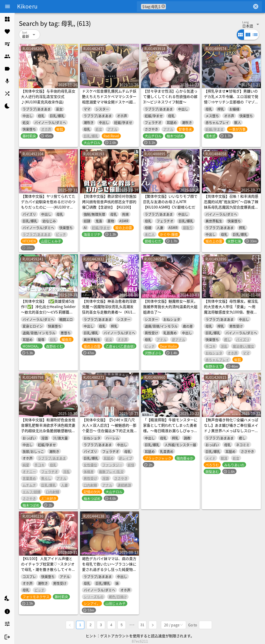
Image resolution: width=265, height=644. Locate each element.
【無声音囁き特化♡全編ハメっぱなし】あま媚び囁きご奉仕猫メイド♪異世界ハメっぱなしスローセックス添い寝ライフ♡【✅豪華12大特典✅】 (231, 431)
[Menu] (8, 6)
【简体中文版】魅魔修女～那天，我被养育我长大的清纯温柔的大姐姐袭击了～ (170, 306)
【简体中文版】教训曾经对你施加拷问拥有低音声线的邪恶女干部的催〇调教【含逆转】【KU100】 (109, 202)
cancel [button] (163, 6)
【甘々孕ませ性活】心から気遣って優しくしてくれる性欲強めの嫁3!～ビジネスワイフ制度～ (170, 96)
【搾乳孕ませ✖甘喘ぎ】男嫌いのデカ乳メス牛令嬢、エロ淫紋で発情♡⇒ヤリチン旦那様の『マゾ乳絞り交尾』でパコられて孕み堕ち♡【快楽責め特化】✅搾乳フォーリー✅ (231, 105)
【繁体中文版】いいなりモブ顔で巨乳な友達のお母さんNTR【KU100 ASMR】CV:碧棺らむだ (170, 202)
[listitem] (7, 19)
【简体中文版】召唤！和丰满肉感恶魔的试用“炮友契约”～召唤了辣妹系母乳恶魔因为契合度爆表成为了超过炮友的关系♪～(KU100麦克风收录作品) (231, 207)
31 (142, 625)
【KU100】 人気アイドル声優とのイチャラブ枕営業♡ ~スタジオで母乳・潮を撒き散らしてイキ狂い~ (48, 567)
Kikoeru (27, 6)
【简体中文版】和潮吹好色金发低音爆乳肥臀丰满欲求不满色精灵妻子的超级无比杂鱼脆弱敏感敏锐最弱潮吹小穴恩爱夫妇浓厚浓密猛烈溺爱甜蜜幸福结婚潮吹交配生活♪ (48, 431)
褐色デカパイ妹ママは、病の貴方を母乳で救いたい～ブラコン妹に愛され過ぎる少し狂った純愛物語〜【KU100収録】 (109, 567)
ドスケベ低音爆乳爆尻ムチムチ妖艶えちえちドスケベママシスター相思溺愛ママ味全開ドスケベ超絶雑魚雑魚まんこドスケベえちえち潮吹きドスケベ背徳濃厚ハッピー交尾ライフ (109, 105)
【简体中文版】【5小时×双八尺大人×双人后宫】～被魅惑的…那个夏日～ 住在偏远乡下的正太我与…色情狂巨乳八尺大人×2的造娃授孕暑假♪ (109, 431)
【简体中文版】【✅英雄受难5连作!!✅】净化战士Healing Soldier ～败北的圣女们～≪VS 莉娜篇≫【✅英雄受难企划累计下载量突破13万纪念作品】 (48, 312)
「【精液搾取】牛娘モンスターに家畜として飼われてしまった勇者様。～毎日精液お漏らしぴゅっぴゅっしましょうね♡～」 (170, 428)
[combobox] (209, 6)
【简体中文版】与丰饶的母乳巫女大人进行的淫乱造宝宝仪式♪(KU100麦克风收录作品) (48, 96)
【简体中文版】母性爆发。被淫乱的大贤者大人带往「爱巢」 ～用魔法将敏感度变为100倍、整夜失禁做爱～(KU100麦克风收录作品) (231, 309)
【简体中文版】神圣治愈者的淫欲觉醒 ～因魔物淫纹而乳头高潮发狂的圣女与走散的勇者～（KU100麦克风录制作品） (109, 309)
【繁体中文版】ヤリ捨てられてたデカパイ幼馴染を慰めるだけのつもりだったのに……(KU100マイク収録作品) (48, 204)
